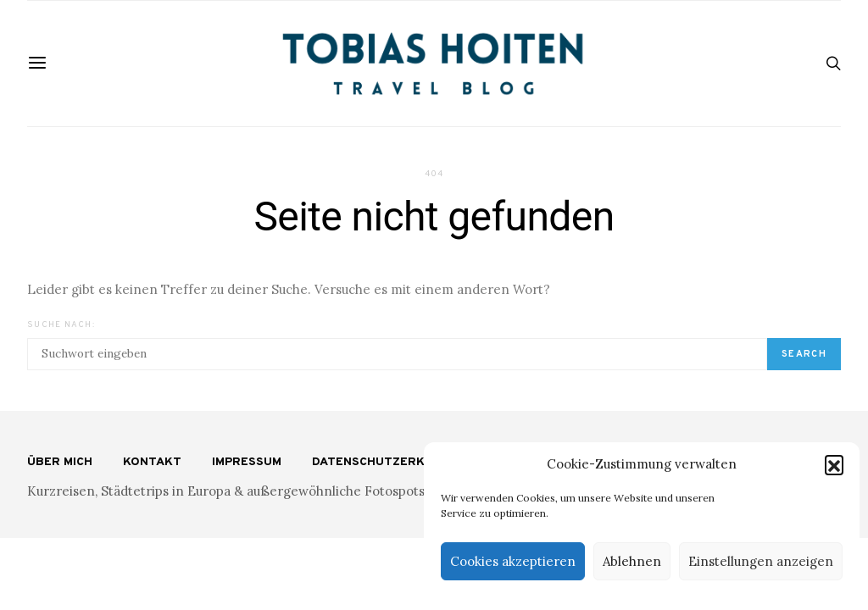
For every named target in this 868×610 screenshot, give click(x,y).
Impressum (247, 462)
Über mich (60, 462)
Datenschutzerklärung (393, 462)
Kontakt (152, 462)
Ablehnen (632, 561)
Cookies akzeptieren (513, 561)
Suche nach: (61, 325)
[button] (834, 464)
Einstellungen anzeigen (761, 561)
